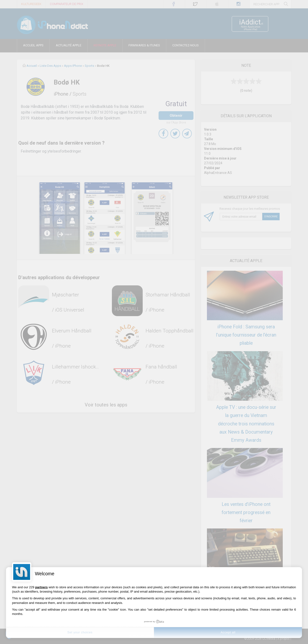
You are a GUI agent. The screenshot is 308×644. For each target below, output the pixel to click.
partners (41, 587)
